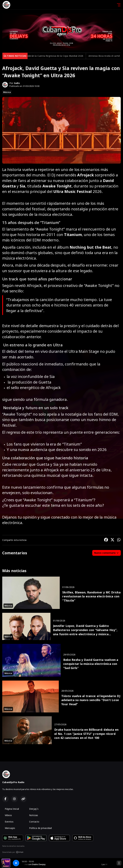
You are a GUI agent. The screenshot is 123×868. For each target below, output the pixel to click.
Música (7, 92)
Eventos (9, 822)
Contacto (34, 822)
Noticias (34, 815)
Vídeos (8, 815)
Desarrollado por (13, 852)
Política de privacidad (41, 828)
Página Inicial (12, 809)
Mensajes (10, 828)
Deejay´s (34, 809)
